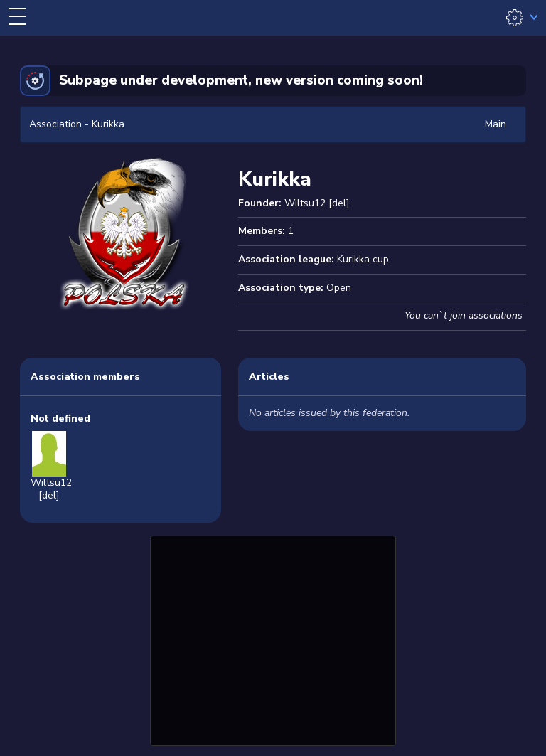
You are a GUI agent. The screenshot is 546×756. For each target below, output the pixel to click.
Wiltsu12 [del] (317, 203)
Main (496, 124)
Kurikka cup (363, 259)
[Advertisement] (273, 639)
